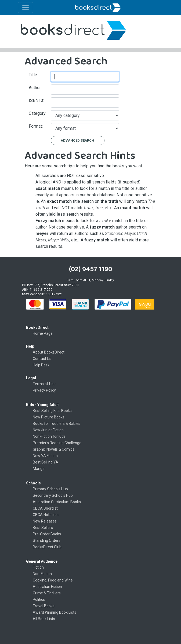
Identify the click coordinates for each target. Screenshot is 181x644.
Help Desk (41, 365)
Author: (35, 88)
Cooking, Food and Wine (53, 580)
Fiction (38, 567)
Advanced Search (77, 140)
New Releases (45, 521)
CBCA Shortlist (45, 508)
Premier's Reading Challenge (57, 443)
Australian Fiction (47, 587)
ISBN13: (36, 100)
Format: (36, 126)
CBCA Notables (46, 515)
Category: (38, 113)
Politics (39, 599)
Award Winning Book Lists (55, 612)
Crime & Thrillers (47, 593)
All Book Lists (44, 619)
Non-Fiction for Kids (49, 436)
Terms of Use (44, 384)
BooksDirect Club (47, 547)
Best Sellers (43, 528)
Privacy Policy (44, 390)
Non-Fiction (42, 574)
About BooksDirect (49, 352)
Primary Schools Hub (50, 489)
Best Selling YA (46, 462)
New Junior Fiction (48, 430)
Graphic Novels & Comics (54, 449)
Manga (39, 469)
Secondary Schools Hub (53, 495)
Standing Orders (47, 540)
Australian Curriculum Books (57, 502)
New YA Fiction (45, 456)
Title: (33, 75)
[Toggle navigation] (26, 8)
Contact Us (42, 359)
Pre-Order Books (47, 534)
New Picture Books (49, 417)
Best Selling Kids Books (52, 411)
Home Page (43, 333)
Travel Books (44, 606)
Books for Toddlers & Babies (57, 424)
